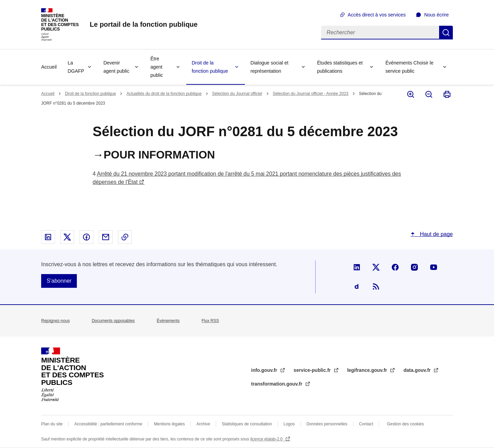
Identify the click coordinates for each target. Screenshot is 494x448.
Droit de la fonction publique (210, 67)
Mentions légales (169, 424)
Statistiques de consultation (247, 424)
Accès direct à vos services (377, 15)
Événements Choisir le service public (409, 67)
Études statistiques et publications (340, 67)
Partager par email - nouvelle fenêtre (106, 237)
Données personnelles (327, 424)
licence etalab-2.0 (267, 439)
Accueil (49, 67)
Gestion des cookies (405, 424)
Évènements (168, 321)
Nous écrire (436, 15)
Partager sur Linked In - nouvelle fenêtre (48, 237)
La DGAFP (76, 67)
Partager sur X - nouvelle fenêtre (67, 237)
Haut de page (436, 234)
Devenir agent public (116, 67)
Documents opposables (113, 321)
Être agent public (157, 67)
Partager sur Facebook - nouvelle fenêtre (86, 237)
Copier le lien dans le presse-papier (125, 237)
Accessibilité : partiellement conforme (108, 424)
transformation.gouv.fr (277, 384)
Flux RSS (210, 321)
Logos (289, 424)
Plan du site (52, 424)
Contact (366, 424)
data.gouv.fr (418, 370)
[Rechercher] (380, 33)
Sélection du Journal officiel (237, 94)
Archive (203, 424)
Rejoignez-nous (55, 321)
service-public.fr (313, 370)
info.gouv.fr (265, 370)
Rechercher (446, 33)
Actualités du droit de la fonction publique (164, 94)
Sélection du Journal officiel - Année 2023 (311, 94)
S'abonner (59, 281)
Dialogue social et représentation (269, 67)
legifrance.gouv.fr (368, 370)
